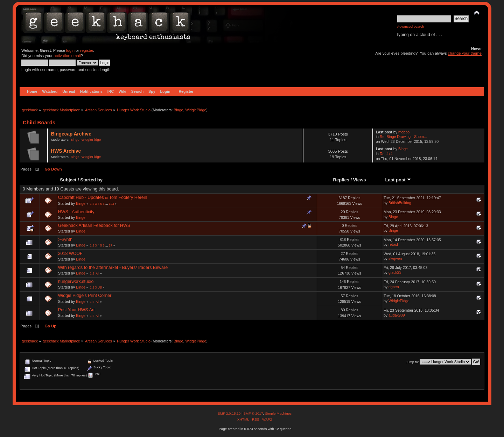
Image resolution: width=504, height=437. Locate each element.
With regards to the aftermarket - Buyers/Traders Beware (113, 268)
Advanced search (411, 26)
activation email (67, 56)
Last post (398, 180)
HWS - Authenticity (76, 212)
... (107, 204)
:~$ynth (65, 240)
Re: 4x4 (386, 154)
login (70, 50)
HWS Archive (66, 151)
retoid (393, 244)
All (98, 273)
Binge (178, 110)
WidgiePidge (196, 110)
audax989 (397, 315)
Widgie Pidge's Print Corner (85, 296)
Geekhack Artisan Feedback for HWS (94, 226)
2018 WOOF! (71, 254)
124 (111, 204)
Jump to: (412, 362)
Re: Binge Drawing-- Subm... (403, 137)
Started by (91, 180)
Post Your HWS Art (76, 310)
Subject (68, 180)
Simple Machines (278, 413)
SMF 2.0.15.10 (230, 413)
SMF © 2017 (253, 413)
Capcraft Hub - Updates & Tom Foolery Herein (103, 197)
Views (360, 180)
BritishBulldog (400, 203)
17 (111, 245)
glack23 (395, 272)
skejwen (395, 258)
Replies (341, 180)
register (87, 50)
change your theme (465, 53)
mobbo (404, 132)
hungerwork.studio (76, 282)
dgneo (394, 287)
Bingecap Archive (71, 134)
